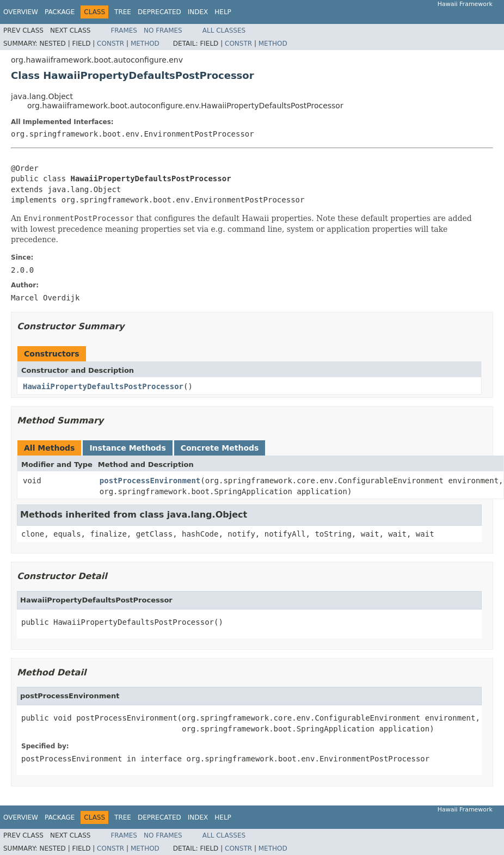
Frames (124, 30)
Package (60, 12)
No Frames (163, 30)
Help (223, 12)
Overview (21, 12)
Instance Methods (127, 448)
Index (198, 12)
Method (145, 44)
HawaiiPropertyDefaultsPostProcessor (103, 386)
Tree (123, 12)
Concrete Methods (220, 448)
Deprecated (159, 12)
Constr (110, 44)
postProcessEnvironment (150, 481)
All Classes (224, 30)
